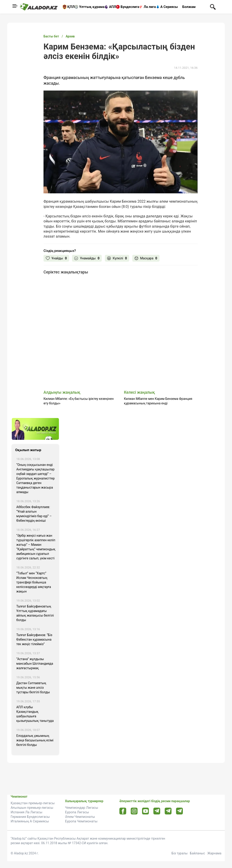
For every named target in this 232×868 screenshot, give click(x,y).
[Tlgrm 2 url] (180, 811)
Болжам (189, 7)
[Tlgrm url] (168, 811)
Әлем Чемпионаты (80, 817)
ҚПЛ (71, 7)
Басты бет (51, 36)
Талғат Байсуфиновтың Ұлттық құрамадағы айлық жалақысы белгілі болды (35, 613)
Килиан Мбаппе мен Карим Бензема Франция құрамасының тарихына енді (158, 401)
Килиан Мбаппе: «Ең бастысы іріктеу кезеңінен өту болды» (79, 401)
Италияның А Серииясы (30, 821)
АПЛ (112, 7)
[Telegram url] (157, 811)
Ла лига (150, 7)
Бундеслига (130, 7)
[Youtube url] (146, 811)
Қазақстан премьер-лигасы (33, 803)
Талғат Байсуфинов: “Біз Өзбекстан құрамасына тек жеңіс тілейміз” (34, 639)
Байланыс (197, 853)
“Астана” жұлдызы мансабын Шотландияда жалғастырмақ (35, 664)
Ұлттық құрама (92, 7)
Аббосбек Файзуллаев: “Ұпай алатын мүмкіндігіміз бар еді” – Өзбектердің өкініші (34, 514)
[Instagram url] (134, 811)
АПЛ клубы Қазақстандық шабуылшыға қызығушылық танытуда (35, 714)
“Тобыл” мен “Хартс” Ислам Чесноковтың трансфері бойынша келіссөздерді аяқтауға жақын (34, 582)
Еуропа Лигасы (77, 812)
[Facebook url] (123, 811)
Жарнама (214, 853)
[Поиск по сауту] (213, 7)
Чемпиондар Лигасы (82, 808)
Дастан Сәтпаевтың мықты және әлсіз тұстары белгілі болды (33, 688)
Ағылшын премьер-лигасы (32, 808)
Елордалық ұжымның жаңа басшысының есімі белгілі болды (35, 740)
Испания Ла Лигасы (27, 812)
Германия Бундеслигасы (30, 817)
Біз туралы (180, 853)
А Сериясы (169, 7)
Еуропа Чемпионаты (81, 821)
